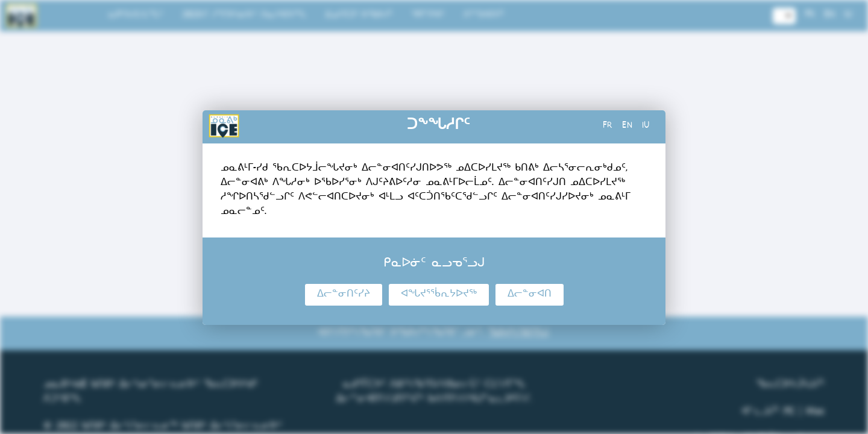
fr (608, 127)
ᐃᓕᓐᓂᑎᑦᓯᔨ (344, 295)
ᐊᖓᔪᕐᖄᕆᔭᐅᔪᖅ (439, 295)
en (627, 127)
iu (646, 127)
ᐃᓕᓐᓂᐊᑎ (530, 295)
